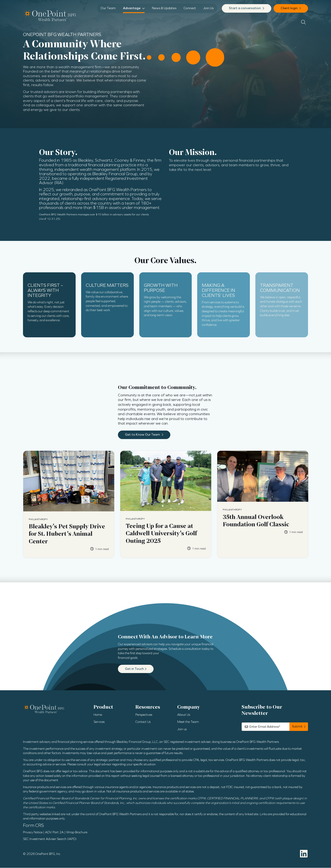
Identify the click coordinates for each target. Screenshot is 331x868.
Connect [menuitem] (190, 8)
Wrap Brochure (77, 833)
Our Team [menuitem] (108, 8)
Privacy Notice (33, 833)
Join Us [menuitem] (208, 8)
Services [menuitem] (99, 722)
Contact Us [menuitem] (143, 722)
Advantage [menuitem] (132, 8)
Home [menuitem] (98, 715)
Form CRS (33, 826)
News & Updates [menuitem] (164, 8)
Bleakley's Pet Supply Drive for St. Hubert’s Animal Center (67, 534)
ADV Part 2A (54, 833)
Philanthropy (38, 519)
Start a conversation (245, 8)
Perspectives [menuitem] (144, 715)
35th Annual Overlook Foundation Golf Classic (256, 521)
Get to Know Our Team (143, 435)
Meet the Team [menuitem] (188, 722)
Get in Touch (134, 669)
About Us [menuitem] (184, 715)
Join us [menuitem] (182, 729)
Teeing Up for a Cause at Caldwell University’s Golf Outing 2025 (161, 534)
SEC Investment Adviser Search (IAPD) (50, 839)
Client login (290, 8)
